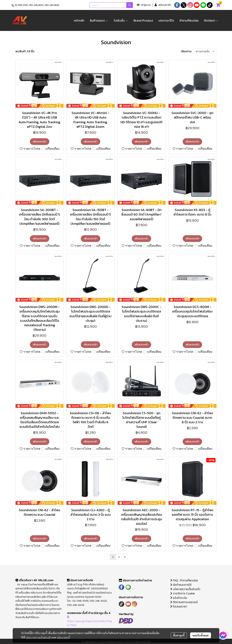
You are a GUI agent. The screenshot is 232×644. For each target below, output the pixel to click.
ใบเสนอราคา (179, 606)
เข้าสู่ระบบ (144, 5)
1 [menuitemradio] (113, 557)
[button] (111, 5)
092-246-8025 (36, 5)
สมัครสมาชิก (163, 5)
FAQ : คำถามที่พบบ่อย (185, 580)
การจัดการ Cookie (183, 593)
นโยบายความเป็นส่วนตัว (39, 637)
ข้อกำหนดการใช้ (181, 585)
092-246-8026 (52, 5)
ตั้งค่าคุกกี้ (179, 635)
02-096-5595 (21, 5)
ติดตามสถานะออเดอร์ (184, 602)
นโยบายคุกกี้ (63, 637)
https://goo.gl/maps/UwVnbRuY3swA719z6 (90, 621)
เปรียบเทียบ (52, 149)
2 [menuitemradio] (119, 557)
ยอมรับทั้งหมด (201, 635)
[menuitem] (125, 557)
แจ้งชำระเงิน (179, 598)
